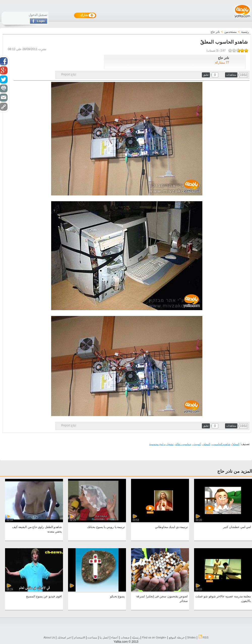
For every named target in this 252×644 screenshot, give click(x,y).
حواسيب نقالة (183, 444)
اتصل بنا (104, 637)
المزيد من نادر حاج (235, 471)
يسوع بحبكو (117, 596)
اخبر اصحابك (65, 637)
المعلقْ (236, 444)
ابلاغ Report (69, 74)
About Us (49, 637)
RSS (203, 637)
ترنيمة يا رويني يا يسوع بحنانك (106, 527)
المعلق (206, 444)
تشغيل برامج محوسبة (161, 444)
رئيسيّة (136, 637)
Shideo (191, 637)
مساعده (92, 637)
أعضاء (115, 637)
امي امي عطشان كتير (237, 527)
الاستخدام (80, 637)
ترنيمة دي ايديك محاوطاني (171, 527)
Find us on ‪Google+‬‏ (154, 637)
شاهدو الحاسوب (221, 444)
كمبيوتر (197, 444)
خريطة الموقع (177, 637)
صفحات (125, 637)
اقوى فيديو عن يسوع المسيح (44, 596)
